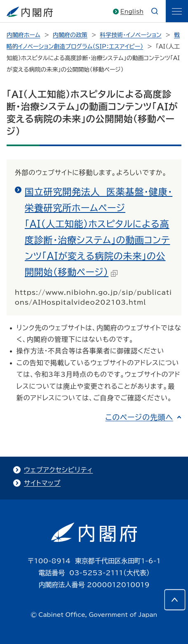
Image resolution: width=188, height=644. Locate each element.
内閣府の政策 (70, 35)
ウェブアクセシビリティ (58, 470)
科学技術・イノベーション (130, 35)
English (132, 12)
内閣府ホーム (23, 35)
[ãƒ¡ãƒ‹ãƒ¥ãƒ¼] (177, 11)
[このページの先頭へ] (175, 600)
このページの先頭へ (139, 417)
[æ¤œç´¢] (155, 11)
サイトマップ (42, 483)
